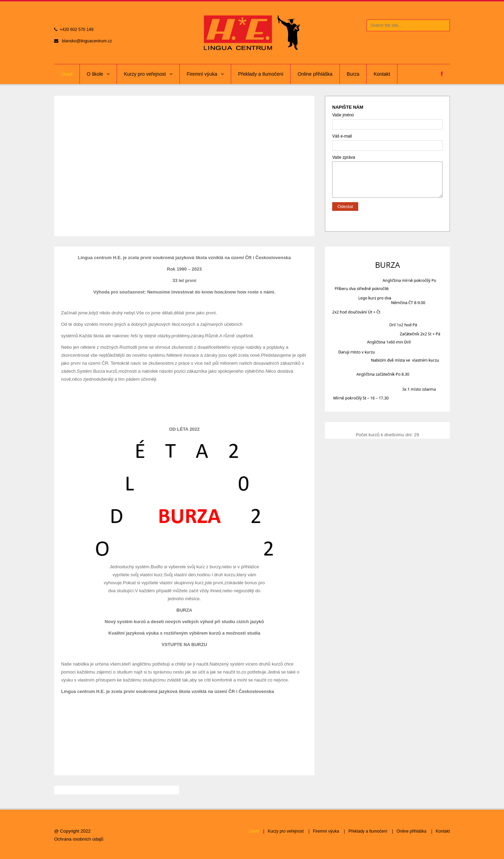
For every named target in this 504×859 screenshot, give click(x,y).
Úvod (67, 74)
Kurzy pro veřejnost (148, 74)
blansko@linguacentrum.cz (87, 41)
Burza (353, 74)
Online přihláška (315, 74)
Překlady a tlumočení (261, 74)
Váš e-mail (387, 142)
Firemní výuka (205, 74)
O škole (98, 74)
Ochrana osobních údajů (79, 839)
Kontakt (382, 74)
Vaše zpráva (387, 161)
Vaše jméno (387, 121)
